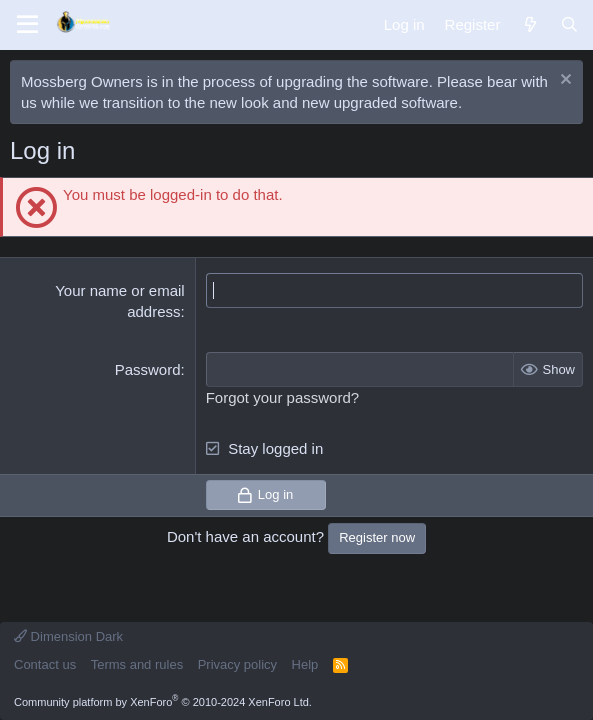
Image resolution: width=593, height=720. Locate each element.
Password (148, 369)
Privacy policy (237, 664)
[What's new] (529, 24)
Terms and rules (137, 664)
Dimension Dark (68, 636)
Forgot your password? (282, 397)
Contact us (45, 664)
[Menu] (27, 25)
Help (305, 664)
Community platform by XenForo (163, 702)
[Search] (569, 24)
